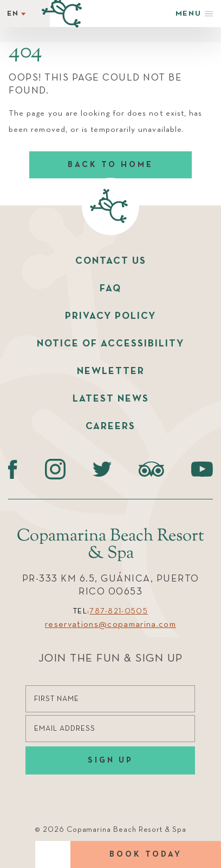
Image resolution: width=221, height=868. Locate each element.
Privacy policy (110, 316)
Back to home (110, 165)
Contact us (111, 261)
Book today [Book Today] (146, 854)
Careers (110, 426)
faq (110, 289)
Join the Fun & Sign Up (111, 659)
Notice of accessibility (110, 344)
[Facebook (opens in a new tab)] (13, 469)
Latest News (111, 399)
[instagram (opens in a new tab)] (55, 469)
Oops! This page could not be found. (95, 84)
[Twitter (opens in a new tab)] (102, 469)
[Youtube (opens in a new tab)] (202, 469)
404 (25, 52)
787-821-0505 (119, 611)
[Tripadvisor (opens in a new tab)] (151, 469)
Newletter (111, 371)
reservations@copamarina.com (110, 625)
